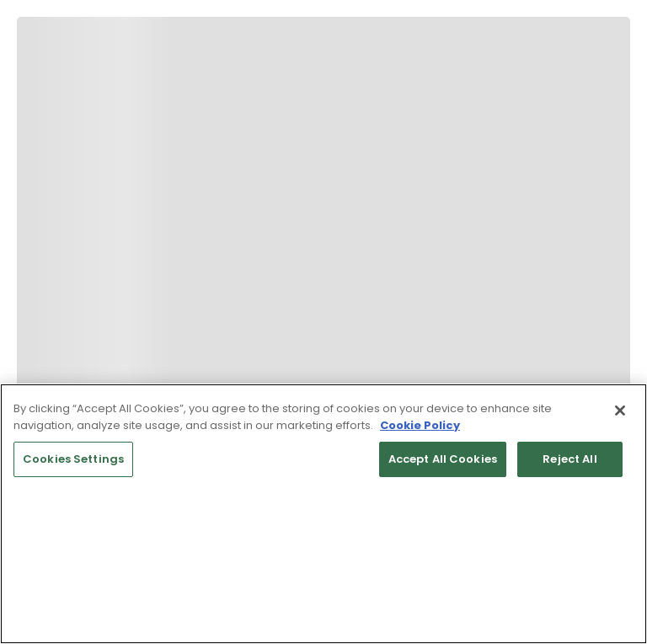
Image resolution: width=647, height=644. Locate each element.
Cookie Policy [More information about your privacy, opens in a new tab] (420, 425)
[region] (323, 514)
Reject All (569, 459)
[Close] (620, 411)
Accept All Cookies (443, 459)
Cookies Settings (73, 459)
